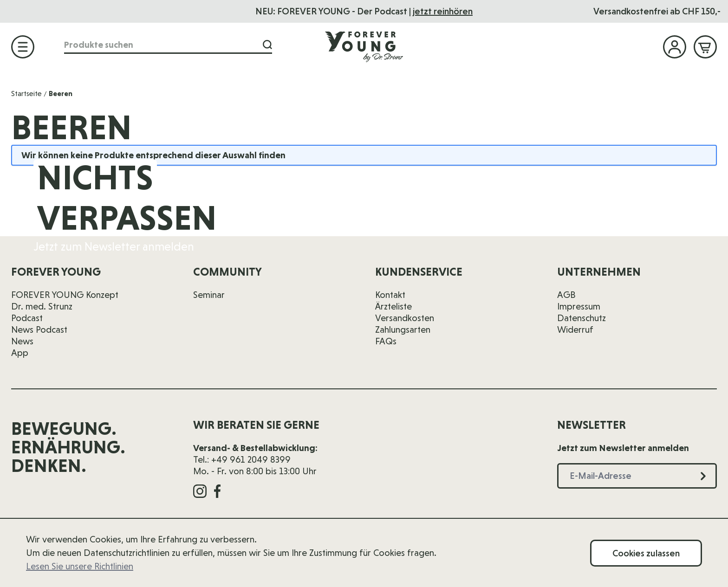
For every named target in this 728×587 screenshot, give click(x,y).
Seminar (209, 295)
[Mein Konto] (675, 47)
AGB (566, 295)
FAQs (386, 341)
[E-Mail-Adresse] (553, 207)
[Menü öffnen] (23, 47)
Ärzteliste (393, 306)
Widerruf (575, 329)
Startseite (26, 94)
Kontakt (390, 295)
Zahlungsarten (403, 329)
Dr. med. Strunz (42, 306)
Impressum (579, 306)
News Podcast (39, 329)
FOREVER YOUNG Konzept (65, 295)
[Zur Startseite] (364, 46)
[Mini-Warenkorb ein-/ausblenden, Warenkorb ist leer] (705, 47)
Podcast (27, 318)
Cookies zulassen (646, 553)
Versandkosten (405, 318)
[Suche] (267, 45)
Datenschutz (582, 318)
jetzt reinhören (443, 11)
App (20, 353)
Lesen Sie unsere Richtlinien (80, 566)
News (22, 341)
